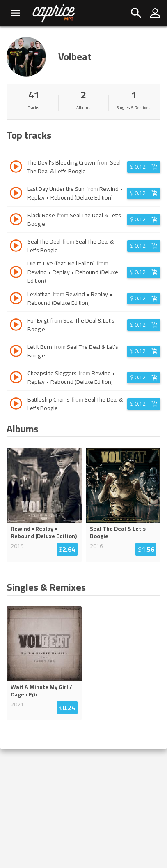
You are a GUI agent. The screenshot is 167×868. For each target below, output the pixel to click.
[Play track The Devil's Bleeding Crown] (16, 168)
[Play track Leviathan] (16, 299)
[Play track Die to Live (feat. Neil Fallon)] (16, 273)
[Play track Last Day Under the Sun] (16, 194)
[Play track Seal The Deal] (16, 247)
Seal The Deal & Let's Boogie (74, 167)
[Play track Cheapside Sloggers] (16, 378)
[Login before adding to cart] (144, 167)
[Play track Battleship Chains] (16, 405)
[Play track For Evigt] (16, 326)
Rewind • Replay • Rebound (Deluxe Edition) (75, 193)
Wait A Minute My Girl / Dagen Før (41, 691)
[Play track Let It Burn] (16, 352)
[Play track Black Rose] (16, 220)
